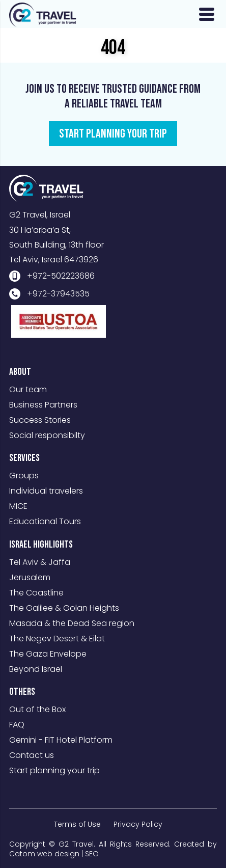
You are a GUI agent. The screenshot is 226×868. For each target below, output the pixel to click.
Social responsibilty (47, 435)
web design (58, 854)
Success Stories (40, 420)
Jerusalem (30, 577)
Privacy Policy (138, 824)
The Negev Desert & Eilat (57, 639)
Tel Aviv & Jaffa (40, 562)
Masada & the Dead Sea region (72, 623)
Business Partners (43, 405)
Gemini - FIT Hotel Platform (61, 740)
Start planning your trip (54, 770)
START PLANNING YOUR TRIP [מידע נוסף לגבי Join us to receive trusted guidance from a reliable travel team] (113, 134)
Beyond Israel (36, 669)
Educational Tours (45, 521)
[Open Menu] (207, 14)
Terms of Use (77, 824)
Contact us (32, 755)
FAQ (17, 725)
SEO (92, 854)
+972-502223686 (61, 276)
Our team (28, 389)
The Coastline (36, 593)
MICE (18, 506)
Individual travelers (46, 491)
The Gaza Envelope (48, 654)
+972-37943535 (58, 294)
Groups (24, 476)
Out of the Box (37, 709)
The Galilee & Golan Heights (64, 608)
